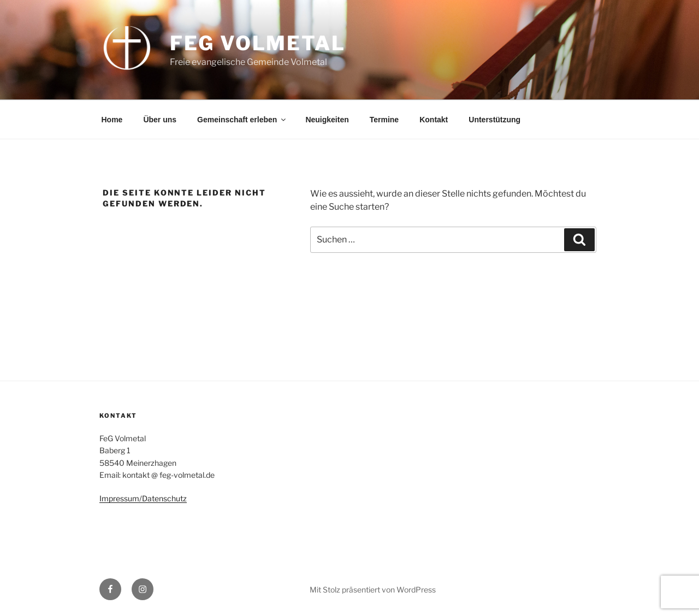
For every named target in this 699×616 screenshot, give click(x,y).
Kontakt (434, 120)
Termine (384, 120)
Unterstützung (494, 120)
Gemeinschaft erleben (242, 120)
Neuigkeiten (327, 120)
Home (112, 120)
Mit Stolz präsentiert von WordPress (373, 590)
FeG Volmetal (258, 43)
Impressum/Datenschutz (143, 498)
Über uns (160, 120)
